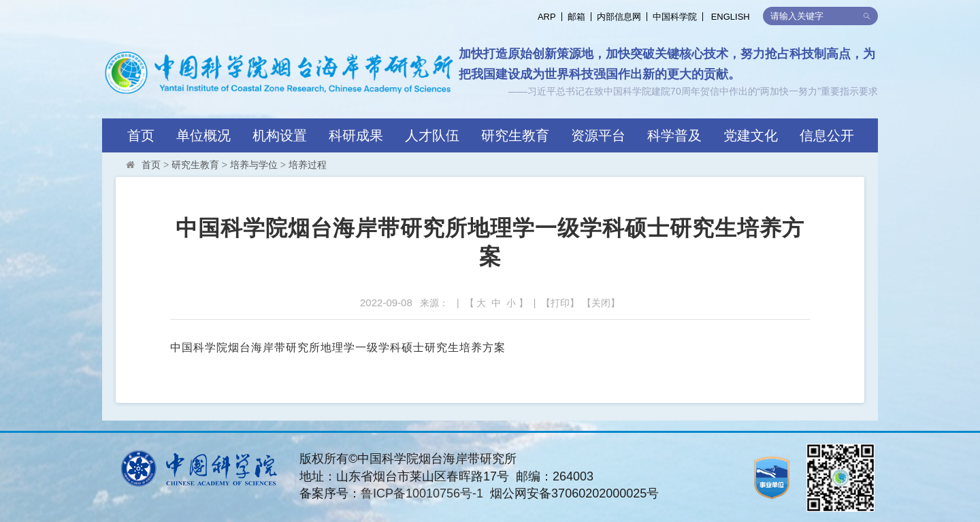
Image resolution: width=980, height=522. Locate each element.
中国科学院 (675, 17)
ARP (547, 17)
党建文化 (751, 135)
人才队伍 (432, 135)
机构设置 (280, 135)
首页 (141, 135)
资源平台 (598, 135)
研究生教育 (515, 135)
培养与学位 (254, 165)
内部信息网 (619, 17)
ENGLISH (731, 17)
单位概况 (203, 135)
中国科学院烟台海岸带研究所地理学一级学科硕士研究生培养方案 (338, 347)
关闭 (601, 303)
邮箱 (576, 17)
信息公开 (827, 135)
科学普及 (674, 135)
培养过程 (308, 165)
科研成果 (356, 135)
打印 (560, 303)
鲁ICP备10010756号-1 (422, 493)
